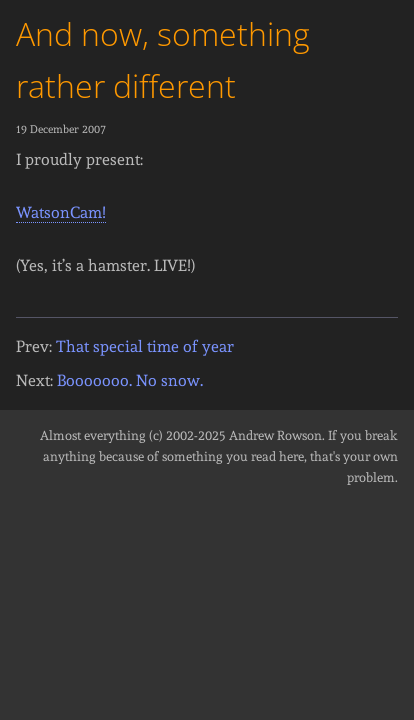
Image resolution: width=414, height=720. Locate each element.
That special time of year (145, 346)
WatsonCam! (61, 212)
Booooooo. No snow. (130, 380)
